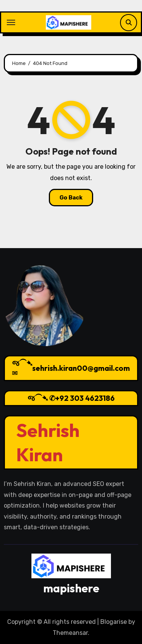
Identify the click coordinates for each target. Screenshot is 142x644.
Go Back (71, 198)
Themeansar (70, 633)
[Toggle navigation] (11, 22)
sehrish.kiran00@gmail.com (81, 368)
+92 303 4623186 (85, 398)
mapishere (71, 588)
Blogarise (114, 622)
